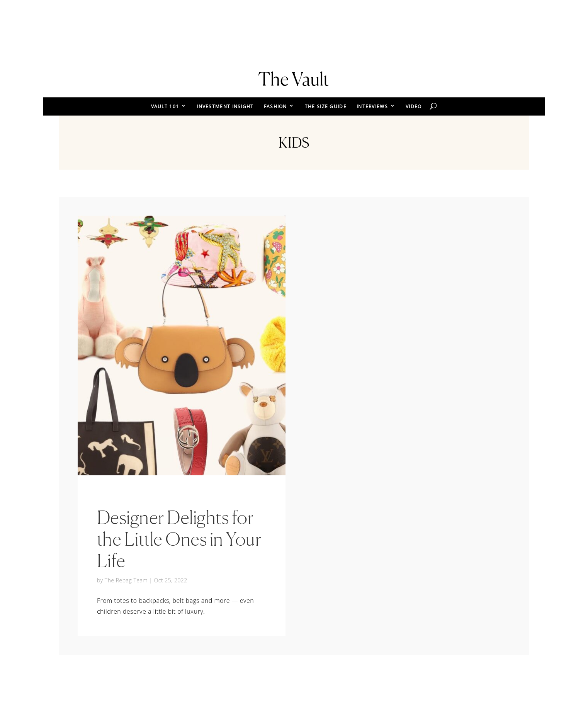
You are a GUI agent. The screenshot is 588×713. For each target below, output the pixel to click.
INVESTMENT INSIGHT (225, 106)
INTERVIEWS (372, 106)
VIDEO (414, 106)
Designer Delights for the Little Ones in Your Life (179, 539)
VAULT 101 (165, 106)
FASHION (275, 106)
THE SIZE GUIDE (326, 106)
